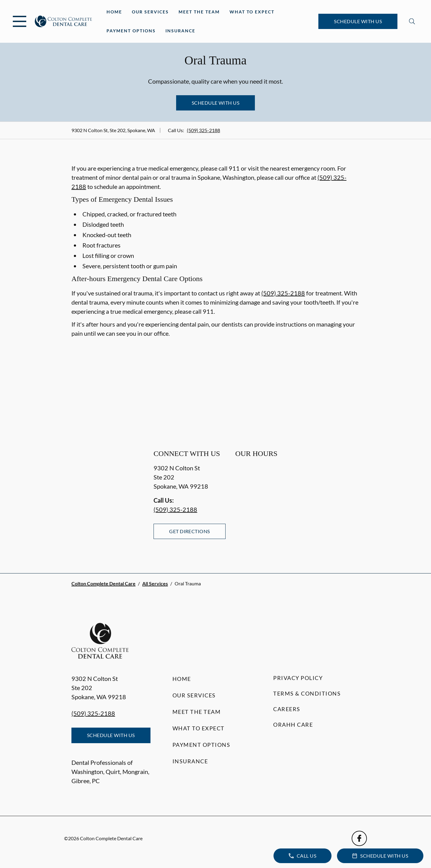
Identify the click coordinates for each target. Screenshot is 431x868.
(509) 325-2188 (203, 130)
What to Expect (252, 12)
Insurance (180, 31)
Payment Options (131, 31)
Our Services (150, 12)
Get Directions (190, 531)
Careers (287, 709)
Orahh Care (293, 725)
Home (114, 12)
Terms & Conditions (307, 693)
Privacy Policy (298, 678)
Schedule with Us (358, 21)
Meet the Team (199, 12)
